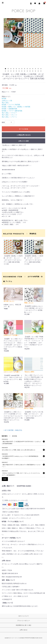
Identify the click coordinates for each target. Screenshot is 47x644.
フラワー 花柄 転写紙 (15, 111)
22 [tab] (25, 71)
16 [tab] (9, 71)
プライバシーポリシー (24, 621)
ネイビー (14, 113)
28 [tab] (41, 71)
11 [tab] (33, 69)
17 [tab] (11, 71)
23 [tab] (28, 71)
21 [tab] (22, 71)
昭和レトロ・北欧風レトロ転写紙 (19, 107)
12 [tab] (36, 69)
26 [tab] (36, 71)
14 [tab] (41, 69)
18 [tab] (14, 71)
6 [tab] (19, 69)
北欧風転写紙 (13, 109)
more (5, 479)
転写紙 (4, 99)
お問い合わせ (24, 630)
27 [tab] (39, 71)
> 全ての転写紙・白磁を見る (13, 430)
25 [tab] (33, 71)
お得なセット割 (7, 101)
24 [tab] (30, 71)
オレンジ (14, 115)
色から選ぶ (5, 103)
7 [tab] (22, 69)
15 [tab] (6, 71)
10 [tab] (30, 69)
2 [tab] (9, 69)
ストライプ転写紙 (14, 105)
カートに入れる (24, 129)
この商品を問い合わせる (24, 135)
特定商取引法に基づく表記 (24, 625)
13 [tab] (39, 69)
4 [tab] (14, 69)
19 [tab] (17, 71)
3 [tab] (11, 69)
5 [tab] (17, 69)
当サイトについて (24, 616)
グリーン (14, 117)
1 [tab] (6, 69)
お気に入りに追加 (24, 141)
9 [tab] (28, 69)
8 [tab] (25, 69)
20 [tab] (19, 71)
